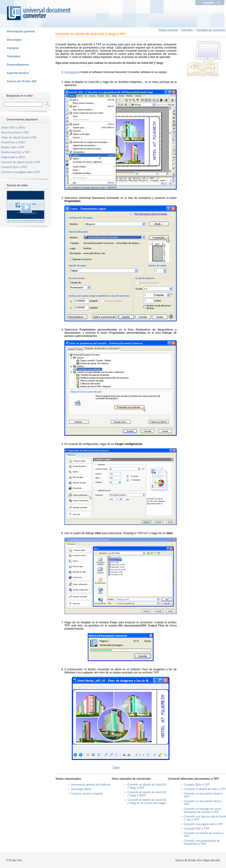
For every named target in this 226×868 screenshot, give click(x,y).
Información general (17, 32)
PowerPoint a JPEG (13, 142)
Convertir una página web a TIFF (203, 824)
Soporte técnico (14, 73)
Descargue (71, 72)
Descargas (11, 40)
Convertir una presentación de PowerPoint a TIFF (202, 842)
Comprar (9, 48)
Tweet (116, 768)
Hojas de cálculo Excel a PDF (19, 138)
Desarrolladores (14, 65)
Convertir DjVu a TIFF (197, 785)
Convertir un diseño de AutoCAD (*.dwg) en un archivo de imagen (147, 801)
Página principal (168, 30)
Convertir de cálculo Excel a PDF (21, 162)
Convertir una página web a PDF (21, 172)
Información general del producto (91, 785)
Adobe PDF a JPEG (13, 128)
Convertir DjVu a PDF (14, 167)
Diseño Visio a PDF (13, 147)
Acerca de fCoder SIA (18, 82)
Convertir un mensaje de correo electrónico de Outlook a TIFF (203, 810)
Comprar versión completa (87, 794)
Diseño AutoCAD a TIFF (16, 152)
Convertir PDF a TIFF (197, 829)
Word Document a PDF (15, 133)
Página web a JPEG (13, 157)
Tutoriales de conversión (211, 30)
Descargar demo (81, 789)
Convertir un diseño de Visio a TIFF (205, 789)
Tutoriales (10, 57)
